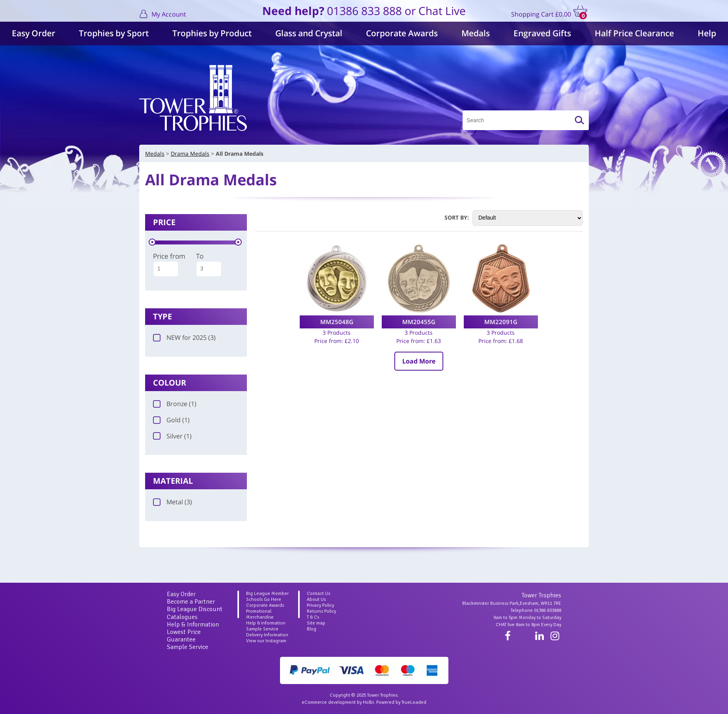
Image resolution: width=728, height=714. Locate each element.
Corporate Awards (402, 33)
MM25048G (337, 322)
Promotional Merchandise (260, 614)
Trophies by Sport (114, 33)
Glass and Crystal (309, 33)
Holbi (368, 702)
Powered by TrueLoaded (401, 702)
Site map (316, 623)
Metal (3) (173, 502)
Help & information (266, 623)
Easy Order (34, 33)
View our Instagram (266, 641)
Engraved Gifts (542, 33)
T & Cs (313, 617)
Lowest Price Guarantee (184, 636)
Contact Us (318, 594)
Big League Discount (195, 609)
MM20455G (419, 322)
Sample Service (188, 647)
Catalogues (182, 617)
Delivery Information (267, 635)
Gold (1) (171, 420)
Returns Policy (321, 611)
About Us (316, 599)
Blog (312, 629)
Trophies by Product (212, 33)
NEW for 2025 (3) (184, 337)
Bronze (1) (175, 404)
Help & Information (193, 625)
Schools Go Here (264, 599)
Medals (476, 33)
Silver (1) (172, 436)
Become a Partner (191, 602)
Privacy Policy (320, 605)
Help (707, 33)
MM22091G (501, 322)
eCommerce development (329, 702)
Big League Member (267, 594)
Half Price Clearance (634, 33)
